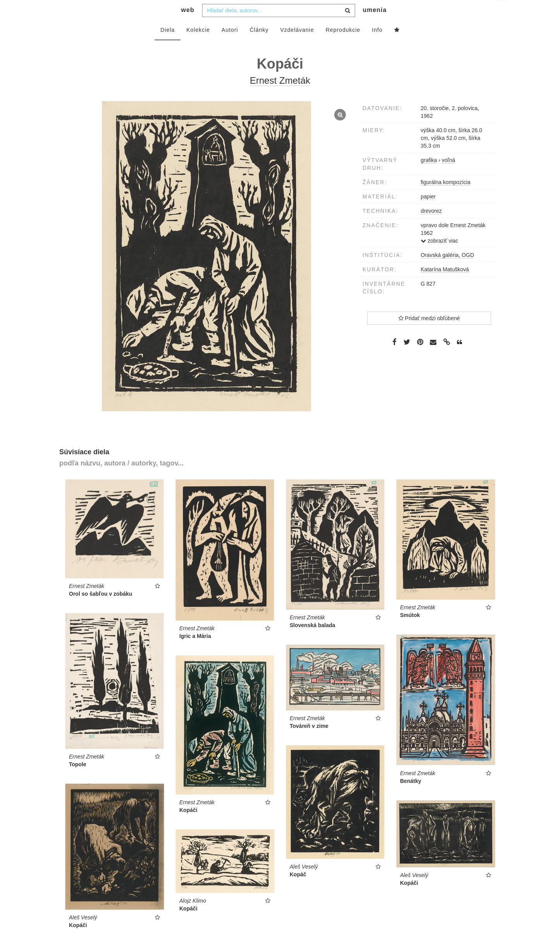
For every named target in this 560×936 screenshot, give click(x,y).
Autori (230, 45)
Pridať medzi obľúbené (429, 334)
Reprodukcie (343, 45)
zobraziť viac (439, 256)
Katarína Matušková (445, 285)
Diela (167, 45)
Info (377, 45)
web (188, 25)
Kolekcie (198, 45)
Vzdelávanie (297, 45)
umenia (374, 25)
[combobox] (279, 26)
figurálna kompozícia (445, 198)
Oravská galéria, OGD (447, 271)
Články (259, 45)
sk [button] (502, 12)
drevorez (431, 226)
